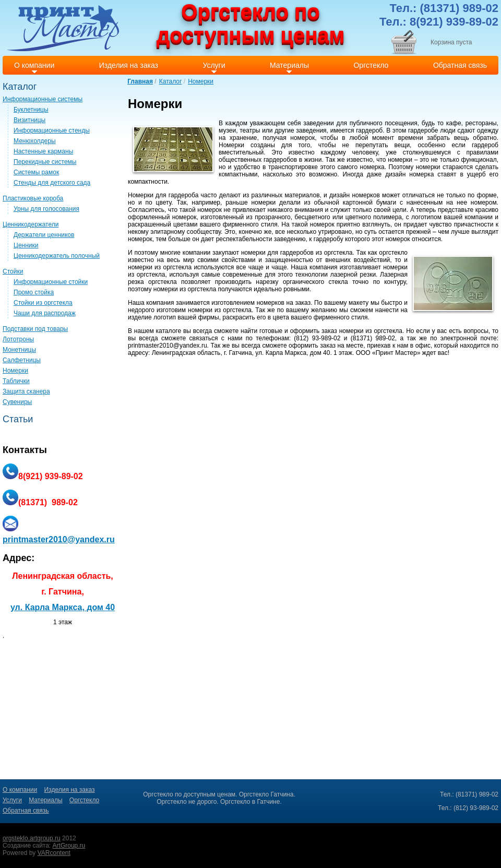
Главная (140, 81)
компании (479, 217)
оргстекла (338, 253)
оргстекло (393, 253)
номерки (400, 160)
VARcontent (54, 853)
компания (323, 267)
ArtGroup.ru (69, 846)
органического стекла (315, 282)
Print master (63, 28)
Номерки (201, 81)
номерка (372, 167)
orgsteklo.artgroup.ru (32, 838)
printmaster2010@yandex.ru (168, 346)
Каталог (171, 81)
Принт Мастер (396, 353)
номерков (366, 195)
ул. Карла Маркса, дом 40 (63, 607)
